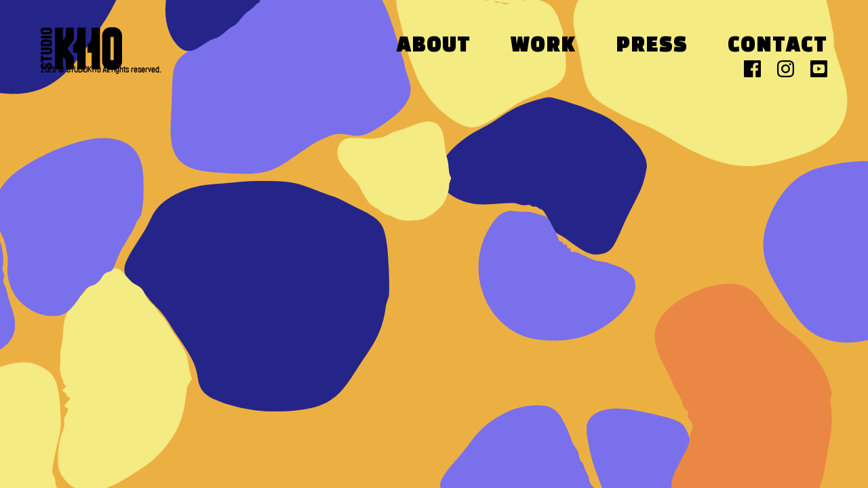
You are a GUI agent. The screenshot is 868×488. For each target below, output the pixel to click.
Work (543, 46)
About (434, 46)
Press (652, 46)
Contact (777, 46)
